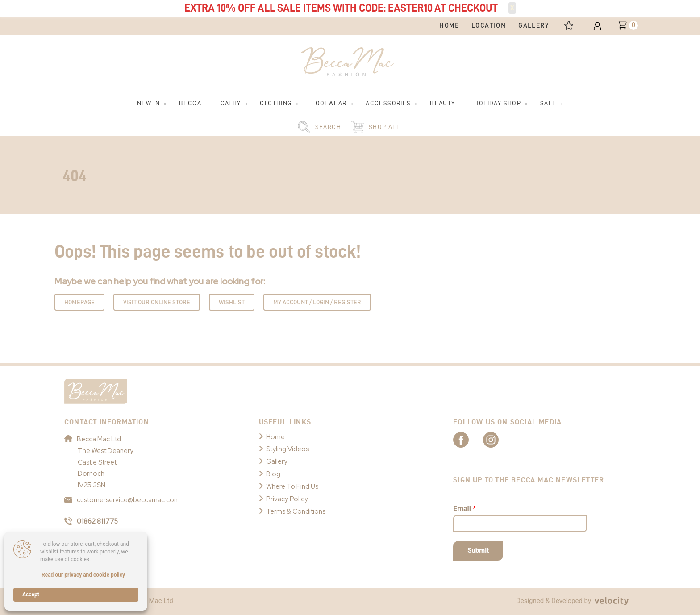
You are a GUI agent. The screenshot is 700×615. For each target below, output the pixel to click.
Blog (273, 474)
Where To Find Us (292, 486)
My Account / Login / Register (317, 302)
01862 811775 (92, 521)
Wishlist (232, 302)
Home (275, 437)
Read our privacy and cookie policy (83, 575)
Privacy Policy (287, 499)
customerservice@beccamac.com (122, 500)
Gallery (277, 461)
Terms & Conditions (296, 511)
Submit (478, 551)
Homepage (79, 302)
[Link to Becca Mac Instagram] (500, 440)
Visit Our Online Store (157, 302)
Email (465, 509)
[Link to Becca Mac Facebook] (469, 440)
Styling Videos (287, 449)
